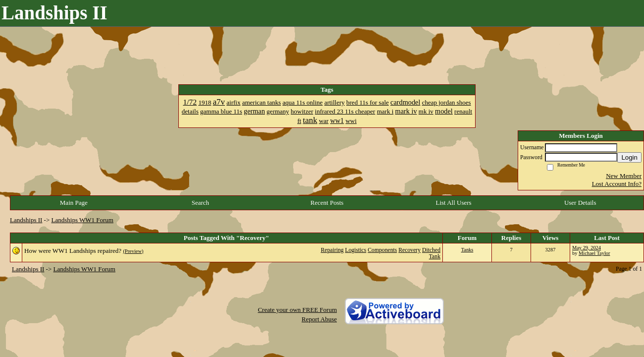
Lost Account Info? (617, 184)
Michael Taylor (594, 253)
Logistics (356, 250)
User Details (580, 203)
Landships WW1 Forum (82, 220)
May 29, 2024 (587, 248)
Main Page (74, 203)
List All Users (453, 203)
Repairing (332, 250)
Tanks (467, 250)
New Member (624, 176)
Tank (435, 257)
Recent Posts (327, 203)
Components (382, 250)
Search (200, 203)
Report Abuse (319, 319)
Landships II (26, 220)
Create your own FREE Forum (297, 310)
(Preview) (133, 251)
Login (629, 157)
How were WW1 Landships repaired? (73, 251)
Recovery (409, 250)
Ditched (431, 250)
